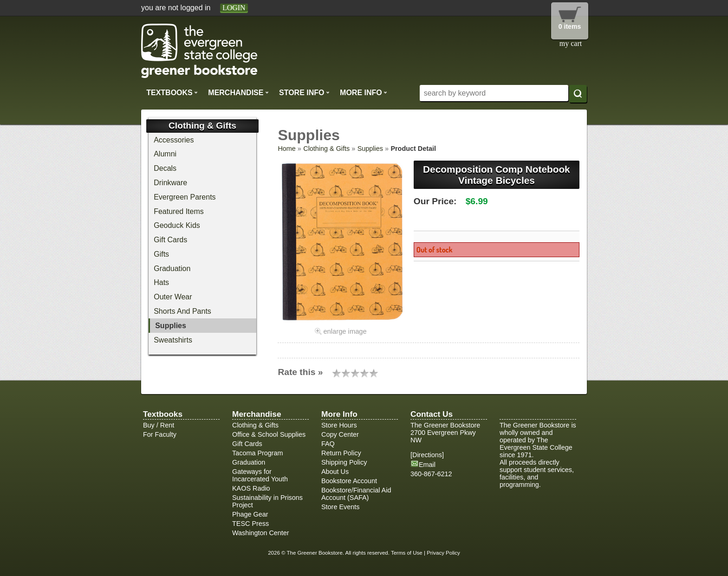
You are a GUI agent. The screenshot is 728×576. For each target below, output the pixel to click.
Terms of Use (407, 553)
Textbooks (172, 92)
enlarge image (345, 331)
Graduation (172, 269)
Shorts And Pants (182, 311)
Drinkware (170, 183)
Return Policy (341, 453)
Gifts (161, 254)
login (234, 8)
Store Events (340, 507)
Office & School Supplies (269, 434)
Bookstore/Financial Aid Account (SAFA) (356, 494)
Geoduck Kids (177, 225)
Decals (165, 168)
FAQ (328, 444)
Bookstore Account (349, 481)
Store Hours (339, 425)
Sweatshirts (173, 340)
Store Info (304, 92)
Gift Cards (170, 240)
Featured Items (179, 211)
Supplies (370, 149)
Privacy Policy (443, 553)
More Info (364, 92)
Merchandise (238, 92)
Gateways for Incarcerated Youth (260, 475)
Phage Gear (250, 514)
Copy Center (340, 434)
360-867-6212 (431, 474)
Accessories (174, 140)
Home (286, 149)
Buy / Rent (159, 425)
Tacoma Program (258, 453)
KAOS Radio (251, 488)
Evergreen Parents (185, 197)
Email (427, 465)
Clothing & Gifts (326, 149)
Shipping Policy (344, 462)
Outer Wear (173, 297)
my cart (571, 43)
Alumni (165, 154)
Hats (161, 282)
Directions (427, 455)
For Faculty (160, 434)
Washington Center (261, 533)
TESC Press (250, 524)
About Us (335, 472)
